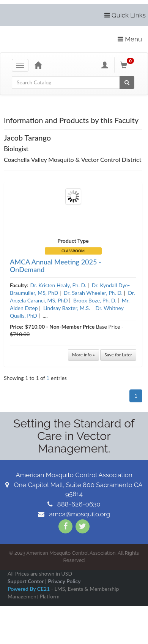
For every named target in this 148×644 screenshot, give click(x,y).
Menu (130, 39)
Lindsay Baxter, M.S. (67, 308)
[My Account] (105, 65)
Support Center (26, 581)
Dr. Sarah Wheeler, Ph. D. (93, 293)
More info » (83, 355)
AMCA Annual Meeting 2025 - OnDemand (56, 266)
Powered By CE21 (29, 589)
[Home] (38, 65)
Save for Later (118, 355)
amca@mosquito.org (74, 514)
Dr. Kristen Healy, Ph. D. (58, 285)
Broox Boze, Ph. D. (95, 300)
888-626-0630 (74, 504)
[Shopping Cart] (128, 65)
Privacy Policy (64, 581)
